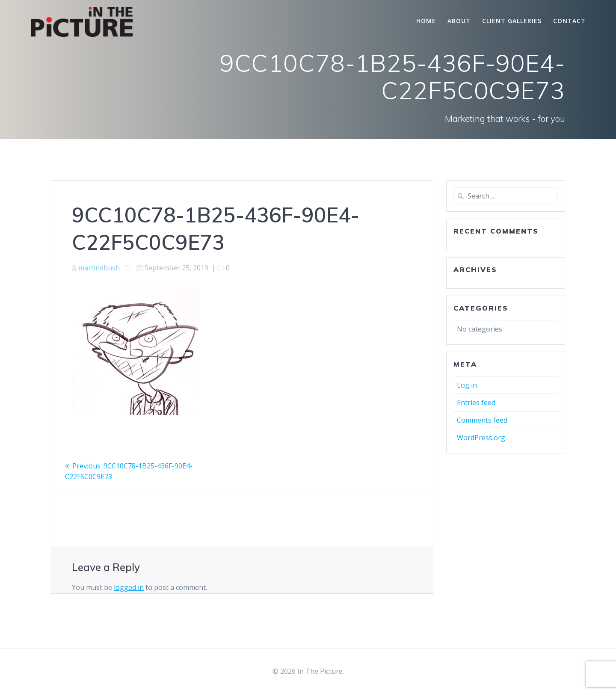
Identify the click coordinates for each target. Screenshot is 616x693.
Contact (569, 21)
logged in (129, 586)
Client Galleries (512, 21)
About (459, 21)
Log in (467, 385)
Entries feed (476, 403)
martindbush (99, 268)
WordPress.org (481, 438)
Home (426, 21)
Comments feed (482, 420)
